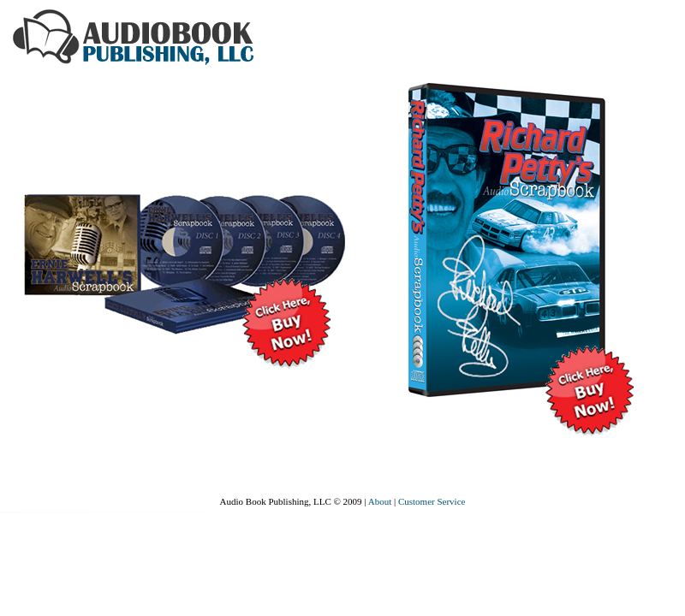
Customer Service (432, 501)
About (380, 501)
